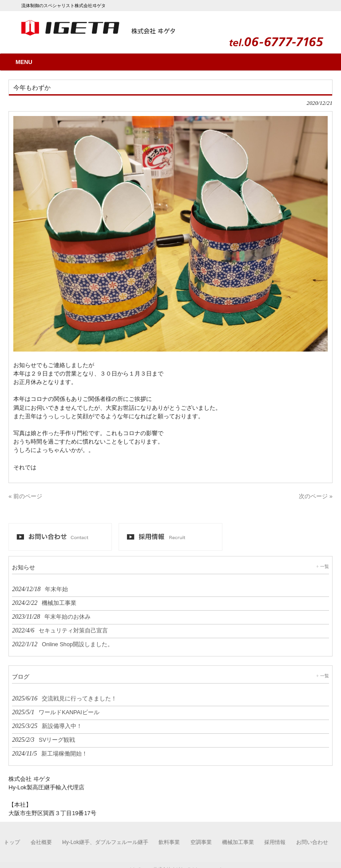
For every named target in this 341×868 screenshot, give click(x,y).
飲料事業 (169, 842)
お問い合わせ (312, 842)
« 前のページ (25, 496)
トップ (12, 842)
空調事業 (201, 842)
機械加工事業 (238, 842)
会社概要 (41, 842)
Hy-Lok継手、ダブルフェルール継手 (105, 842)
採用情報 (275, 842)
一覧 (325, 566)
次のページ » (316, 496)
